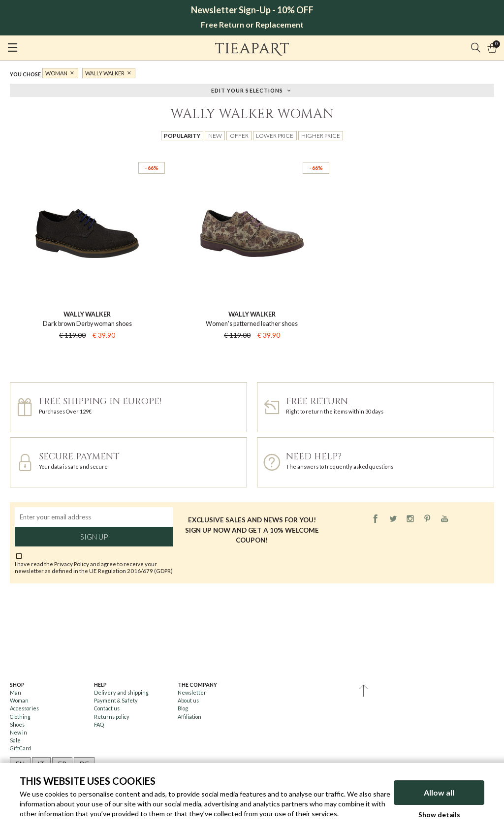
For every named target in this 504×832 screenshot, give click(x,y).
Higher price (321, 135)
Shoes (17, 724)
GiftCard (20, 748)
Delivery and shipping (121, 692)
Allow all (439, 792)
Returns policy (112, 717)
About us (188, 700)
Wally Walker (105, 73)
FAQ (99, 724)
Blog (183, 708)
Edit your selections (247, 90)
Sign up (94, 537)
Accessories (24, 708)
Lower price (275, 135)
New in (18, 732)
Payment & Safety (116, 700)
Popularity (182, 135)
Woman (56, 73)
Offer (239, 135)
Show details (439, 815)
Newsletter (192, 692)
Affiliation (189, 717)
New (215, 135)
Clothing (20, 717)
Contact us (107, 708)
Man (16, 692)
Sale (15, 740)
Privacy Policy (72, 564)
